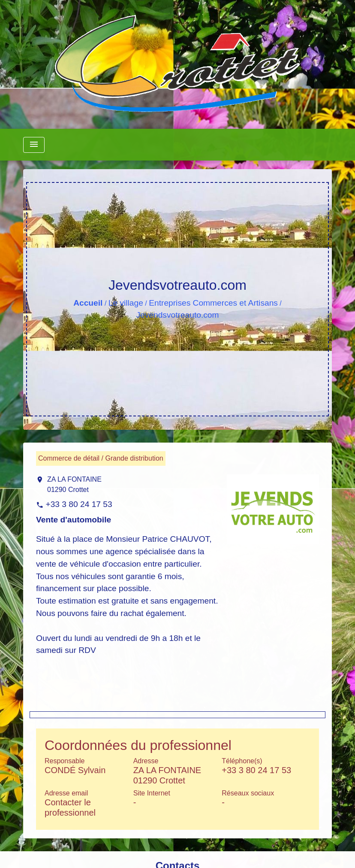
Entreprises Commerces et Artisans (213, 303)
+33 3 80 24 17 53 (79, 504)
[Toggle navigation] (34, 145)
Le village (126, 303)
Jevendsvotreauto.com (177, 315)
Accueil (88, 303)
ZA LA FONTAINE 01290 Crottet (74, 484)
